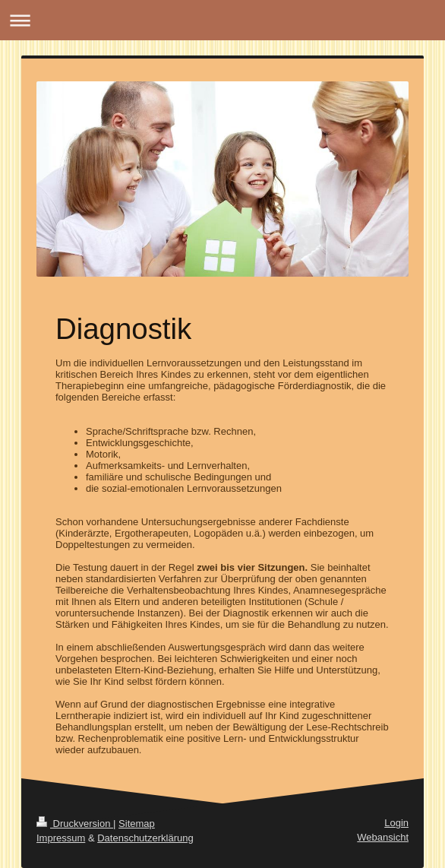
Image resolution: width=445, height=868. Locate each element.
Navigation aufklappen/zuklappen (222, 20)
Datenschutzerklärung (145, 838)
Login (396, 823)
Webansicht (383, 837)
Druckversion (75, 824)
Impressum (61, 838)
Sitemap (137, 824)
